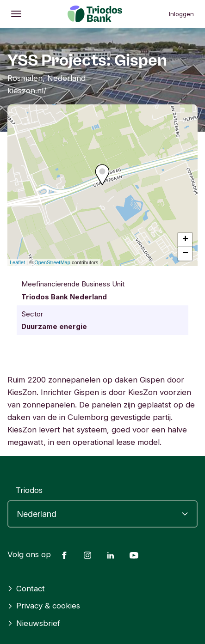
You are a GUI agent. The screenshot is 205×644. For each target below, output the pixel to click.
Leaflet (17, 262)
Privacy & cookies (44, 606)
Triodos (29, 490)
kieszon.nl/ (27, 91)
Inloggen (181, 14)
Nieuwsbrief (34, 623)
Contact (26, 589)
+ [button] (185, 240)
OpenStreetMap (52, 262)
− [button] (185, 254)
